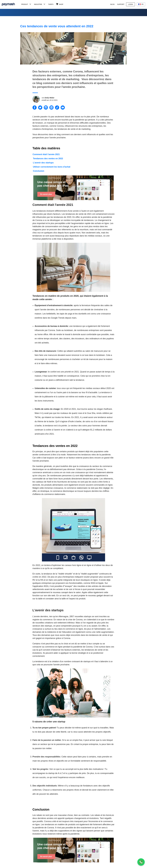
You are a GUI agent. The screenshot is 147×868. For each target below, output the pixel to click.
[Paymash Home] (11, 4)
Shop (61, 4)
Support (121, 4)
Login (130, 4)
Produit (25, 4)
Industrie (38, 4)
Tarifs (51, 4)
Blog (112, 4)
